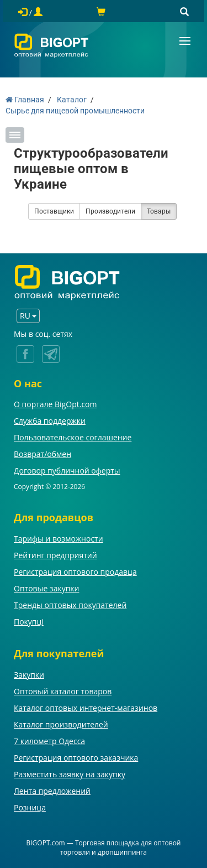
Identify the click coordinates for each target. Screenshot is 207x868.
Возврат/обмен (43, 454)
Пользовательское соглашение (73, 437)
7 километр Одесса (49, 741)
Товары (159, 211)
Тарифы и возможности (59, 539)
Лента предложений (52, 791)
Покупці (29, 622)
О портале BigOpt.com (55, 404)
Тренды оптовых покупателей (70, 605)
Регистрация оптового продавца (75, 572)
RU (28, 316)
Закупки (29, 675)
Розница (30, 807)
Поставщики (54, 211)
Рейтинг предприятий (55, 555)
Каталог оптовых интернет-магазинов (86, 708)
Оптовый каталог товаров (63, 691)
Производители (110, 211)
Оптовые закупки (46, 588)
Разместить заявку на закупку (70, 774)
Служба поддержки (50, 421)
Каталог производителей (61, 724)
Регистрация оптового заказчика (76, 758)
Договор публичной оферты (67, 471)
